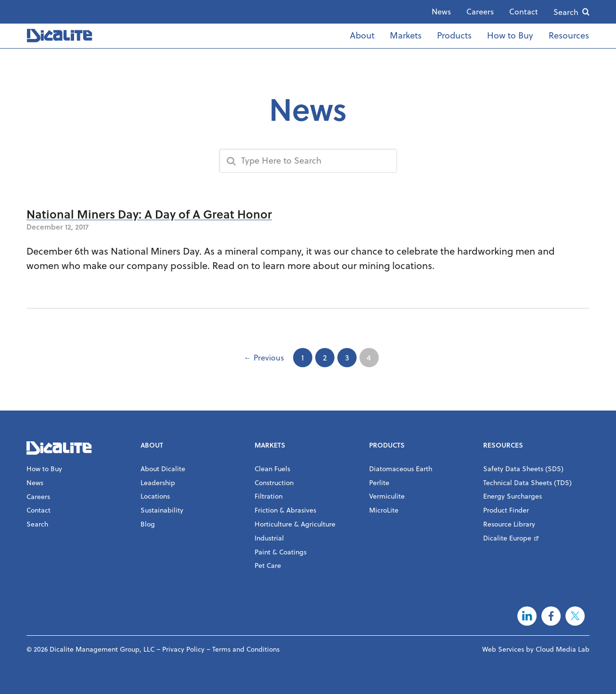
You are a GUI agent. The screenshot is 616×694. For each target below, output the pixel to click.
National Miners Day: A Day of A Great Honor (149, 214)
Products (454, 35)
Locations (155, 496)
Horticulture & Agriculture (295, 524)
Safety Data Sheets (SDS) (523, 469)
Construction (274, 483)
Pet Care (268, 565)
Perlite (379, 483)
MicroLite (384, 510)
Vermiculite (387, 496)
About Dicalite (163, 469)
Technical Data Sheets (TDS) (527, 483)
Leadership (158, 483)
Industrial (269, 538)
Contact (524, 12)
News (441, 12)
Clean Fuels (272, 469)
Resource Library (509, 524)
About (362, 35)
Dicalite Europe (507, 538)
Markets (406, 35)
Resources (569, 35)
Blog (148, 524)
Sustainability (162, 510)
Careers (480, 12)
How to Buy (510, 35)
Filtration (269, 496)
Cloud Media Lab (563, 649)
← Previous (264, 358)
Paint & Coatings (281, 552)
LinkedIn (527, 616)
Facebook (551, 616)
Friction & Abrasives (285, 510)
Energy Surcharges (513, 496)
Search (566, 12)
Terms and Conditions (246, 649)
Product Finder (506, 510)
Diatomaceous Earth (401, 469)
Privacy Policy (183, 649)
